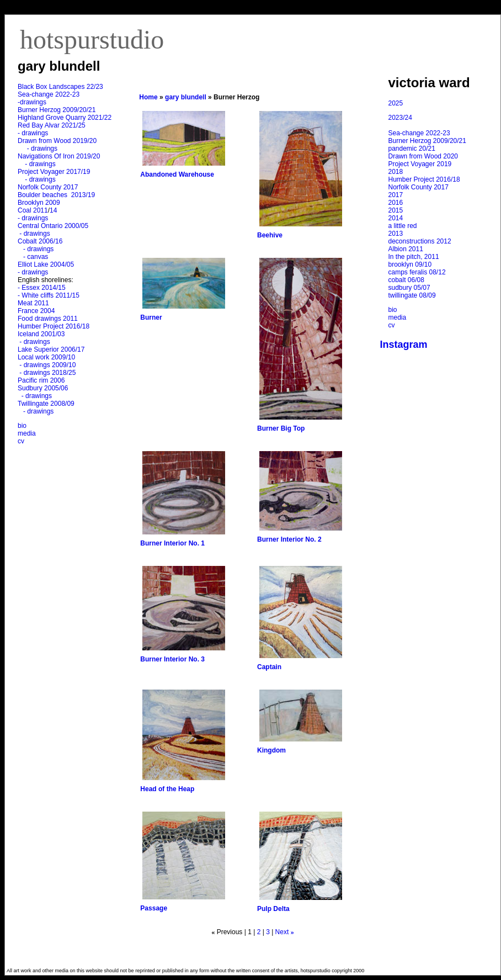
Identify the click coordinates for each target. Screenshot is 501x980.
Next (282, 932)
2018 (396, 172)
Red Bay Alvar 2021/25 (52, 125)
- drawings (33, 133)
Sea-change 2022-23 (49, 94)
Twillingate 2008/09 (46, 404)
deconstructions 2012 (420, 241)
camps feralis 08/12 (417, 272)
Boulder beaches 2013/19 (56, 195)
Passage (154, 908)
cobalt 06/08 (406, 280)
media (27, 433)
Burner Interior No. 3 (172, 659)
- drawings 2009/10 (47, 365)
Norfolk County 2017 (48, 187)
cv (21, 441)
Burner (151, 317)
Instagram (404, 345)
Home (148, 97)
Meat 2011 (33, 303)
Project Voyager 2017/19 (54, 172)
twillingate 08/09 (412, 295)
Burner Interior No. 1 (172, 543)
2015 (396, 210)
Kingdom (271, 750)
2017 (396, 195)
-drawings (32, 102)
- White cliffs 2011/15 (49, 295)
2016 (396, 203)
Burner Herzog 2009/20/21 (57, 110)
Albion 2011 (406, 249)
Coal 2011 (33, 210)
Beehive (270, 235)
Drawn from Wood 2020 (423, 156)
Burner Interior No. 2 (289, 539)
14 (53, 210)
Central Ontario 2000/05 (53, 226)
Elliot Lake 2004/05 (46, 264)
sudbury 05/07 (409, 288)
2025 (396, 103)
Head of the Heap (167, 789)
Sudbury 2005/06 (43, 388)
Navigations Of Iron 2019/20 (60, 156)
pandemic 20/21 (412, 149)
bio (22, 426)
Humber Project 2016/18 (54, 326)
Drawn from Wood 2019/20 (57, 141)
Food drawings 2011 (48, 319)
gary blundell (186, 97)
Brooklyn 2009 (39, 203)
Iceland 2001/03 (41, 334)
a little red (403, 226)
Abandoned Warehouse (177, 174)
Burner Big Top (281, 428)
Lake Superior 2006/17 (51, 349)
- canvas (34, 257)
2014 (396, 218)
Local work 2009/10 (46, 357)
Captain (269, 667)
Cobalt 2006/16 (40, 241)
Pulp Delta (273, 909)
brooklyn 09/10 (410, 264)
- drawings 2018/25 (47, 373)
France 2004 (36, 311)
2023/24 (400, 118)
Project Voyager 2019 (420, 164)
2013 (396, 234)
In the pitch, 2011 (414, 257)
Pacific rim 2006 (41, 380)
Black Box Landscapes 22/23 (60, 87)
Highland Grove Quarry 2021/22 (65, 118)
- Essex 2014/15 (42, 288)
